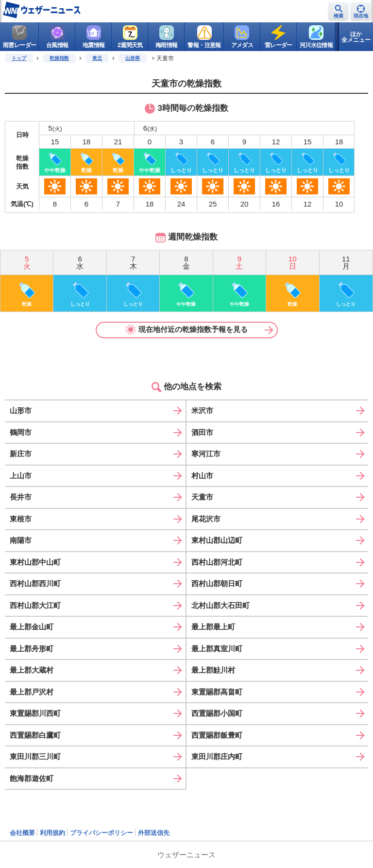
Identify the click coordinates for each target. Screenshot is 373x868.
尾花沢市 (206, 519)
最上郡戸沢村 (32, 692)
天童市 (202, 497)
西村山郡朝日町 (217, 583)
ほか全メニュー (356, 37)
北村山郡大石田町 (220, 605)
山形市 (21, 410)
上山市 (21, 476)
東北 (97, 58)
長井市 (21, 497)
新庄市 (21, 454)
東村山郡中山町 (35, 562)
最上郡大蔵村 (32, 670)
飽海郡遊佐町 (32, 778)
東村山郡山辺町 (217, 540)
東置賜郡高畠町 (217, 692)
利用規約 (52, 833)
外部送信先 (154, 833)
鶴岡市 (21, 432)
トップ (19, 58)
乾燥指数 (59, 58)
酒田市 (202, 432)
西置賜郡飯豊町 (217, 735)
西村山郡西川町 (35, 583)
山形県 (133, 58)
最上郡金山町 (32, 627)
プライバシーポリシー (102, 833)
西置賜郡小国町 (217, 713)
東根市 (21, 519)
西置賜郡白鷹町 (35, 735)
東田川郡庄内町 (217, 756)
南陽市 (21, 540)
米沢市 (202, 410)
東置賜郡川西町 (35, 713)
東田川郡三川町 (35, 756)
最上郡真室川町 (217, 649)
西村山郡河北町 (217, 562)
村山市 (202, 476)
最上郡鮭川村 (213, 670)
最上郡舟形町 (32, 649)
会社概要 (22, 833)
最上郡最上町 (213, 627)
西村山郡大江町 (35, 605)
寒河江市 (206, 454)
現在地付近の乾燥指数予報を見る (186, 330)
